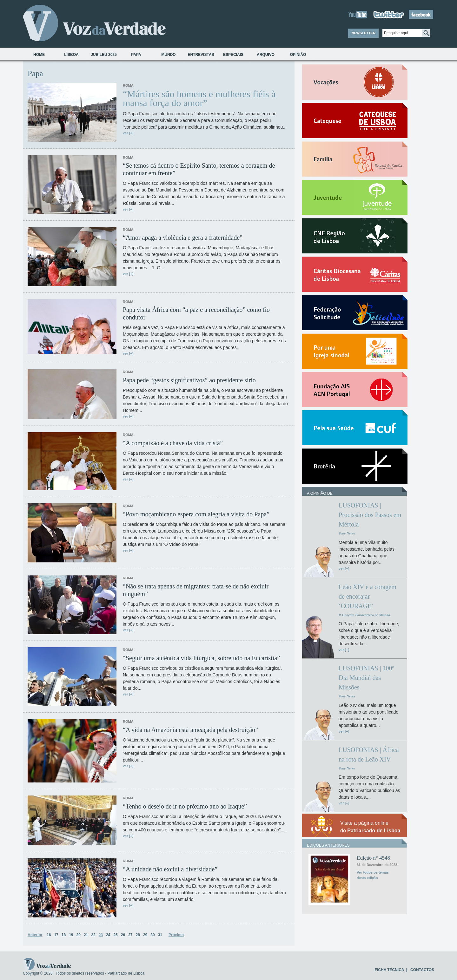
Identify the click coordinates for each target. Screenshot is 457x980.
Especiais (233, 55)
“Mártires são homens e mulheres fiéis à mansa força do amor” (199, 98)
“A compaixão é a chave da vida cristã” (173, 443)
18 (64, 935)
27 (130, 935)
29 (145, 935)
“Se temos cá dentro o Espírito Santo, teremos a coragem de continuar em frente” (199, 169)
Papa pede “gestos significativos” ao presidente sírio (189, 380)
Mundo (168, 55)
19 (71, 935)
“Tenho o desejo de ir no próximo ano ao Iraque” (185, 806)
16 (49, 935)
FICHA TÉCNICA (389, 970)
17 (56, 935)
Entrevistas (201, 55)
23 (101, 935)
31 (160, 935)
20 (79, 935)
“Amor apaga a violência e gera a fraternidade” (183, 238)
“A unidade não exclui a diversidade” (170, 869)
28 (138, 935)
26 (123, 935)
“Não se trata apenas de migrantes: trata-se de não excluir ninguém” (196, 590)
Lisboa (71, 55)
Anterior (35, 935)
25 (115, 935)
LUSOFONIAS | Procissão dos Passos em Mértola (370, 515)
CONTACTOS (422, 970)
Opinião (298, 55)
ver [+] (128, 133)
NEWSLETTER (363, 33)
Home (39, 55)
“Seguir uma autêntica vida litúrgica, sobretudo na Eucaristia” (201, 658)
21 (86, 935)
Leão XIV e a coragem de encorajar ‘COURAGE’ (368, 596)
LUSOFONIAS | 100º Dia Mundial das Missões (366, 678)
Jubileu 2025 (104, 55)
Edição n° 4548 (373, 858)
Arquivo (266, 55)
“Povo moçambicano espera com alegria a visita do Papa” (196, 514)
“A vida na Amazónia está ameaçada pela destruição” (190, 730)
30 (152, 935)
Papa (136, 55)
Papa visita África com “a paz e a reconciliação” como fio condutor (196, 313)
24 (108, 935)
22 (93, 935)
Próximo (176, 935)
